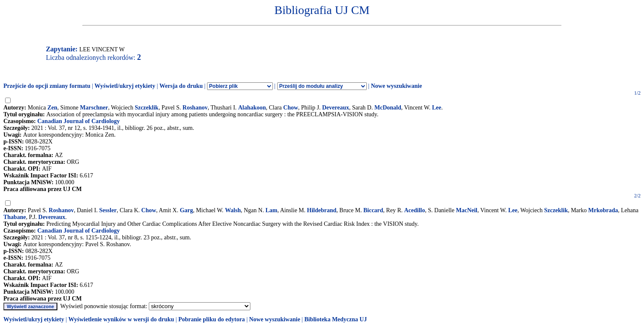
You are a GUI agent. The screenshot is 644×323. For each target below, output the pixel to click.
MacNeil (467, 210)
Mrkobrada (603, 210)
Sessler (108, 210)
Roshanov (195, 108)
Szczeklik (147, 108)
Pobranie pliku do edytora (211, 319)
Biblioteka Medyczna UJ (336, 319)
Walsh (233, 210)
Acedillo (415, 210)
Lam (271, 210)
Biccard (373, 210)
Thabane (15, 217)
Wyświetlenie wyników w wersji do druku (121, 319)
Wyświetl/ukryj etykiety (125, 86)
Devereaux (336, 108)
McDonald (388, 108)
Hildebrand (322, 210)
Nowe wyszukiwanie (396, 86)
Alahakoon (252, 108)
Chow (291, 108)
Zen (52, 108)
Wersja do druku (181, 86)
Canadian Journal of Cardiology (79, 121)
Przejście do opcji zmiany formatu (47, 86)
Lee (437, 108)
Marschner (94, 108)
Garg (186, 210)
